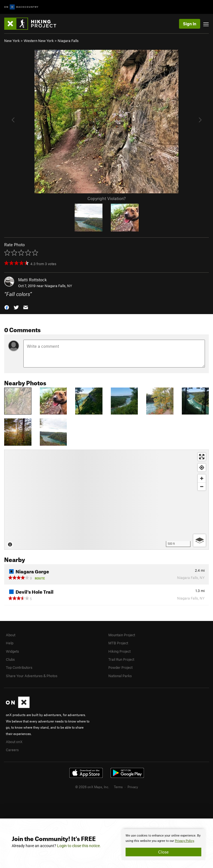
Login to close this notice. (79, 846)
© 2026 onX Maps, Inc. (92, 787)
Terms (118, 787)
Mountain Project (122, 635)
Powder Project (120, 667)
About (11, 635)
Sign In (190, 24)
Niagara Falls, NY (58, 286)
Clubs (10, 659)
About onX (14, 742)
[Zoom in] (202, 478)
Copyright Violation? (106, 198)
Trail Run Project (121, 659)
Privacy (133, 787)
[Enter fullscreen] (202, 457)
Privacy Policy (184, 841)
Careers (12, 750)
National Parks (120, 676)
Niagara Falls (68, 41)
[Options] (199, 540)
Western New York (39, 41)
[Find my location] (202, 468)
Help (10, 643)
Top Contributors (19, 667)
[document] (163, 845)
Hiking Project (119, 651)
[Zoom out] (202, 486)
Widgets (12, 651)
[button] (7, 307)
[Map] (106, 500)
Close (163, 852)
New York (12, 41)
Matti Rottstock (32, 280)
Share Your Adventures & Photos (32, 676)
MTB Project (118, 643)
